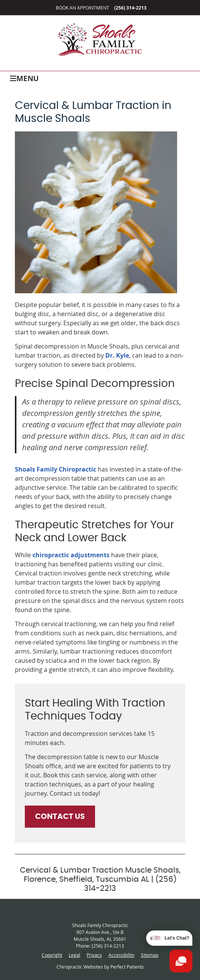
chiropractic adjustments (71, 555)
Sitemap (150, 955)
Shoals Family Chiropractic (56, 469)
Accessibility (121, 955)
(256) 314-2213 (130, 8)
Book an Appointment (82, 8)
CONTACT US (60, 817)
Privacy (94, 955)
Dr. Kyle (117, 355)
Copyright (52, 955)
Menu (24, 78)
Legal (74, 955)
